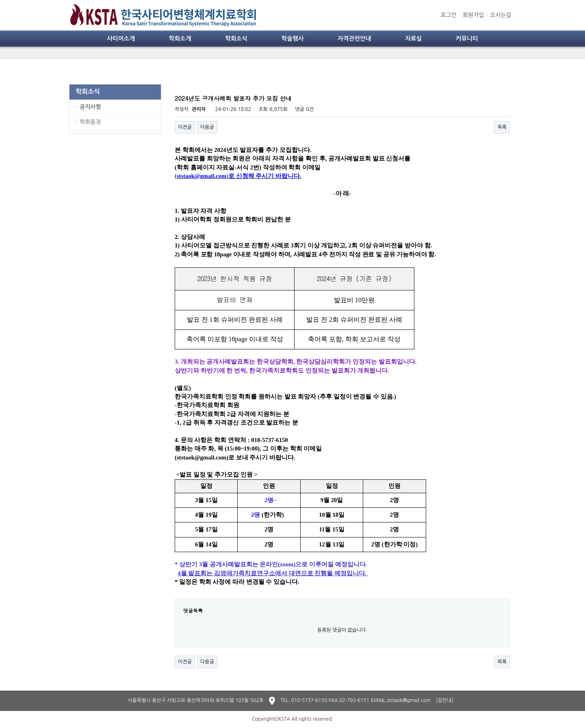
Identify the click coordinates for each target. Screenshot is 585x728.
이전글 (185, 127)
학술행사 (292, 39)
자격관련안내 (354, 39)
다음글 (207, 127)
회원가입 (473, 15)
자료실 (413, 39)
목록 (502, 127)
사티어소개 (121, 39)
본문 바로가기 (0, 0)
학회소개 (180, 39)
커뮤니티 (467, 39)
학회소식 (236, 39)
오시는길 (501, 15)
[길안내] (445, 700)
